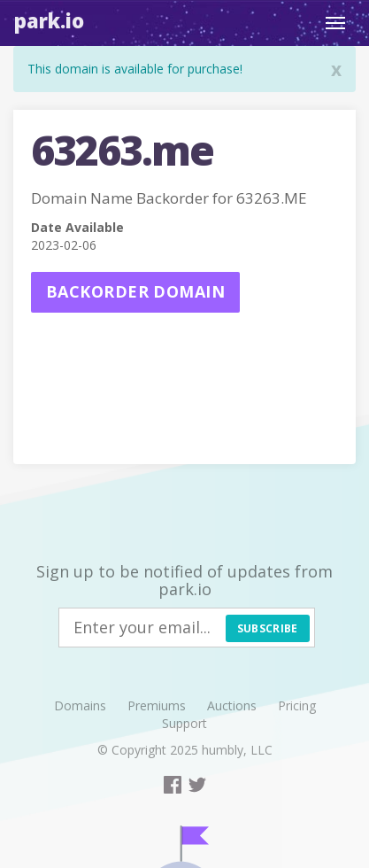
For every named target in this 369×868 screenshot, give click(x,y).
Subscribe (268, 628)
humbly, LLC (237, 750)
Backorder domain (135, 291)
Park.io (49, 20)
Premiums (157, 705)
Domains (80, 705)
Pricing (297, 705)
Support (184, 723)
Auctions (232, 705)
